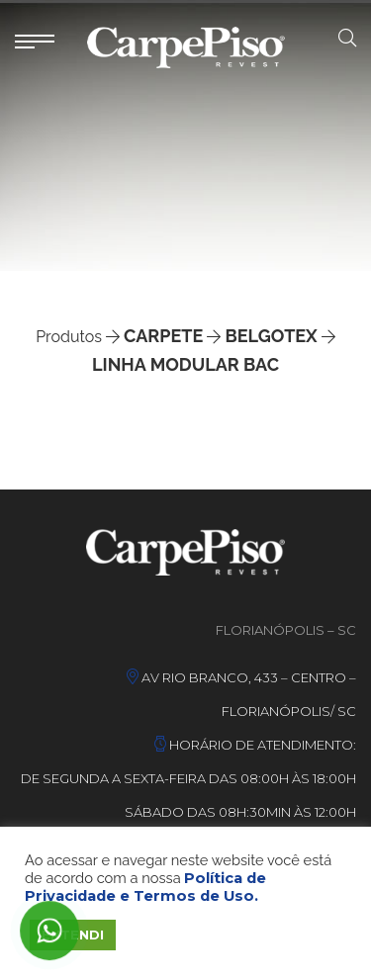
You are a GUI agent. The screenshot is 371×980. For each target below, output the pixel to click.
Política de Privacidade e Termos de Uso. (145, 887)
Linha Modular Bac (185, 364)
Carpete (163, 336)
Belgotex (272, 336)
